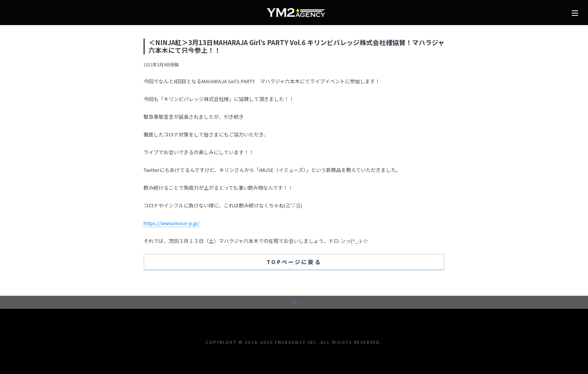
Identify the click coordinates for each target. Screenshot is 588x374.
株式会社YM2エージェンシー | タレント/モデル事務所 (296, 13)
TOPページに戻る (294, 262)
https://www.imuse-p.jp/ (171, 223)
